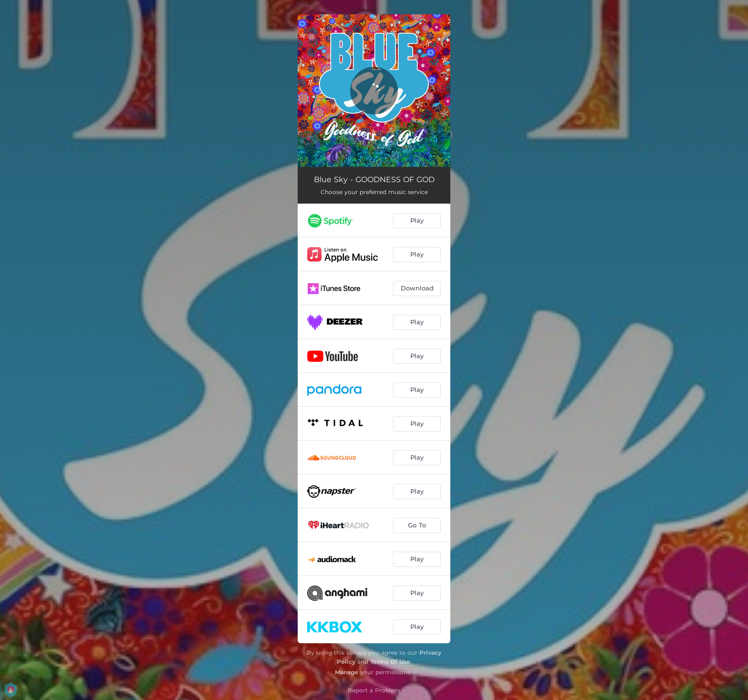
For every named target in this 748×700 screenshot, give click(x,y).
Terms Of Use (390, 662)
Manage (347, 672)
